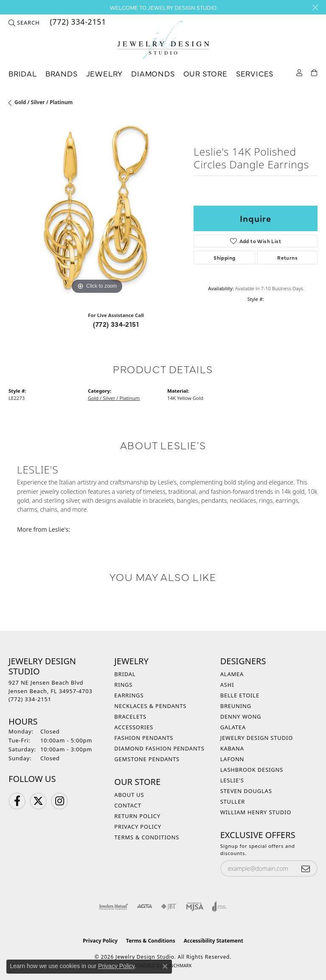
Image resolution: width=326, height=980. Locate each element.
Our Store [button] (205, 73)
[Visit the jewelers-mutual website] (114, 906)
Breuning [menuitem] (236, 706)
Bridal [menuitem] (125, 674)
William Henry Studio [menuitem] (256, 812)
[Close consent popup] (165, 966)
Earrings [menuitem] (129, 695)
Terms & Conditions (147, 837)
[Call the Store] (30, 699)
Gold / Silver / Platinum (44, 102)
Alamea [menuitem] (232, 674)
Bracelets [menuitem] (130, 717)
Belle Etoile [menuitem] (240, 695)
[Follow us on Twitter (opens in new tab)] (38, 801)
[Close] (315, 7)
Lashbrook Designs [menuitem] (252, 770)
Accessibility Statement (214, 941)
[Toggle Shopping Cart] (314, 72)
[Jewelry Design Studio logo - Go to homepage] (163, 40)
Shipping (224, 258)
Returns (287, 258)
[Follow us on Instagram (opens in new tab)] (59, 801)
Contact (128, 805)
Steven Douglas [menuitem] (246, 791)
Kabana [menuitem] (232, 748)
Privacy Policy (138, 827)
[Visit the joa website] (220, 906)
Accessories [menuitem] (134, 727)
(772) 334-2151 (116, 324)
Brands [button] (62, 73)
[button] (24, 23)
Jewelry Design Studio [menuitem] (257, 738)
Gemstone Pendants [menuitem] (147, 759)
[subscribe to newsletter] (306, 868)
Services (255, 73)
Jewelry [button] (105, 73)
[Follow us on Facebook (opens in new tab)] (17, 801)
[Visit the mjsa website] (195, 906)
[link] (77, 23)
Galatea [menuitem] (233, 727)
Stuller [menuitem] (233, 802)
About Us (129, 795)
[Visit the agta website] (144, 906)
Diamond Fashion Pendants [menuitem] (159, 748)
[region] (97, 208)
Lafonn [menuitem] (232, 759)
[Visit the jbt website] (169, 906)
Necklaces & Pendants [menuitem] (150, 706)
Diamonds (153, 73)
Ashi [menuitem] (227, 685)
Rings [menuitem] (123, 685)
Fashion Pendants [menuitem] (144, 738)
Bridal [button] (23, 73)
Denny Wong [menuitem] (241, 717)
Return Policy (137, 816)
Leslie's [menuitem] (232, 780)
